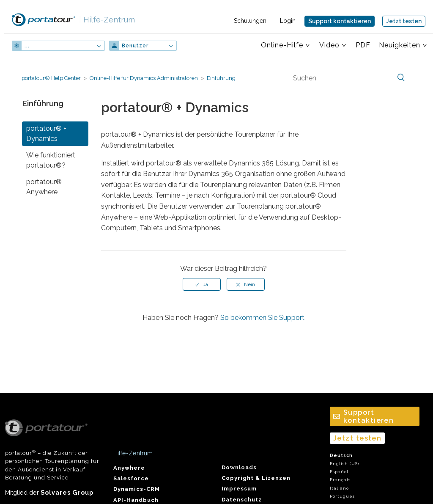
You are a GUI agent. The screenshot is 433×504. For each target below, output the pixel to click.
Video (329, 45)
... (27, 46)
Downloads (239, 467)
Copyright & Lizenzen (256, 478)
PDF (363, 45)
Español (339, 472)
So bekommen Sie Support (262, 318)
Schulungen (250, 21)
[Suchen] (348, 78)
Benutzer (135, 46)
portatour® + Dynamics (46, 134)
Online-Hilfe (282, 45)
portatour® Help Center (51, 78)
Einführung (221, 78)
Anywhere (129, 468)
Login (288, 21)
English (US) (344, 464)
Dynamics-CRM (137, 489)
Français (340, 480)
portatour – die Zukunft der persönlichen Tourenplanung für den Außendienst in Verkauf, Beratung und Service (52, 450)
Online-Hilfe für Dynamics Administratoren (144, 78)
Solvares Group (67, 492)
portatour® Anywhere (44, 187)
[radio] (202, 284)
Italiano (339, 488)
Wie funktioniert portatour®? (51, 160)
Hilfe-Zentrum (107, 20)
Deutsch (341, 456)
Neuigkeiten (400, 45)
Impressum (239, 489)
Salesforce (131, 478)
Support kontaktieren (340, 21)
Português (342, 496)
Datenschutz (242, 500)
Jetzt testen (404, 21)
